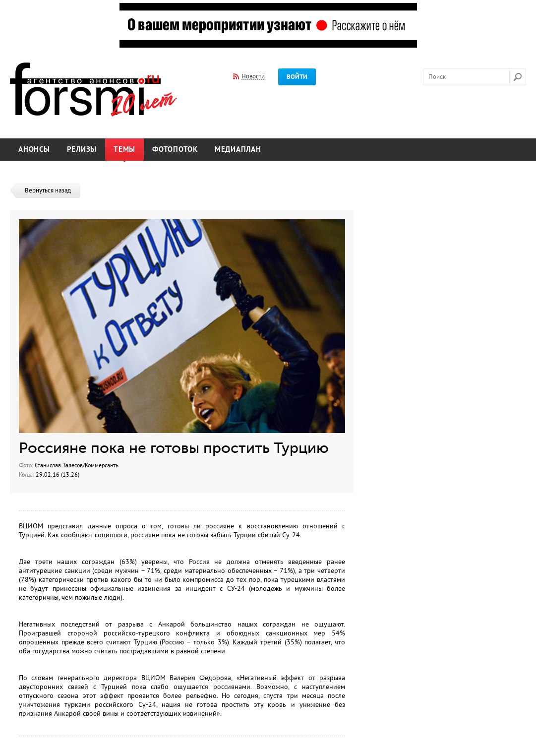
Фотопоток (175, 150)
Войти (297, 77)
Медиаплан (238, 150)
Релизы (82, 150)
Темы (124, 150)
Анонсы (34, 150)
